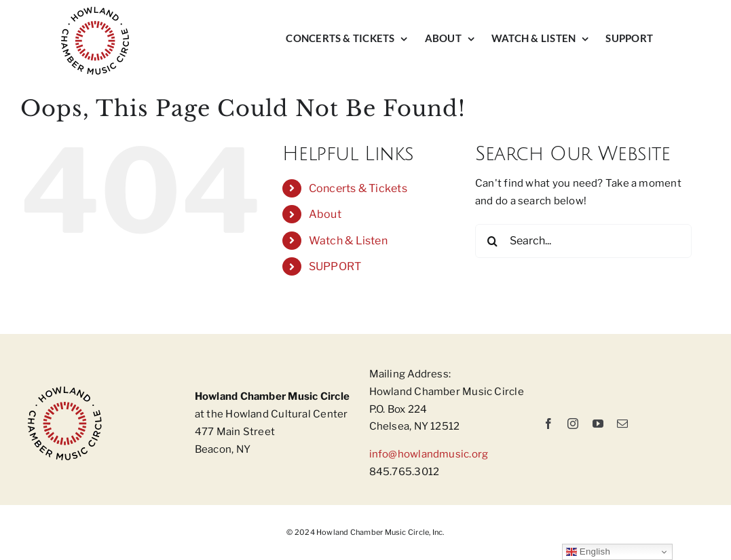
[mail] (622, 424)
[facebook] (548, 424)
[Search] (492, 241)
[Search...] (583, 241)
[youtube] (598, 424)
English (588, 552)
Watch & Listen (348, 241)
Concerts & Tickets (358, 188)
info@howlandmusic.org (429, 454)
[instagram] (573, 424)
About (325, 214)
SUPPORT (335, 266)
